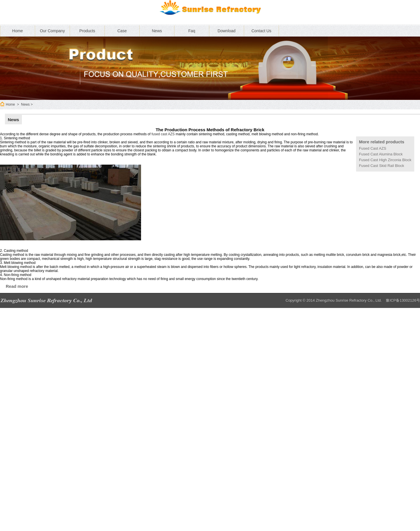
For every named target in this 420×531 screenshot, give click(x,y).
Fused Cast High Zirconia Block (385, 160)
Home (17, 31)
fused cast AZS (163, 134)
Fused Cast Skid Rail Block (382, 166)
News (157, 31)
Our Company (52, 31)
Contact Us (261, 31)
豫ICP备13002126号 (403, 300)
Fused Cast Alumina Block (381, 154)
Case (122, 31)
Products (87, 31)
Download (227, 31)
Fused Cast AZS (373, 148)
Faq (192, 31)
